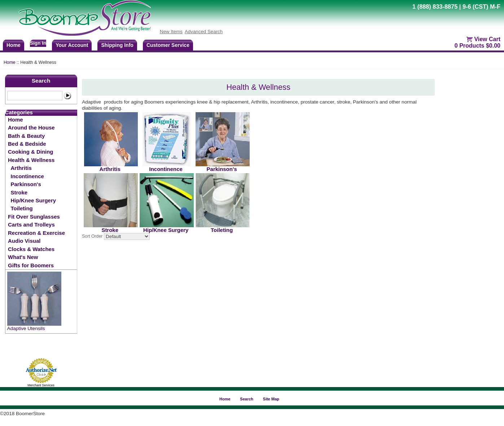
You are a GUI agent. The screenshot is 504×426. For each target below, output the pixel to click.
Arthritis (21, 168)
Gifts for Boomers (31, 265)
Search (41, 81)
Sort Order (92, 237)
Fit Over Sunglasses (34, 217)
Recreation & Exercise (36, 233)
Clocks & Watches (31, 249)
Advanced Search (204, 32)
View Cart (487, 39)
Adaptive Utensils (26, 328)
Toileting (22, 208)
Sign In (38, 43)
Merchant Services (41, 385)
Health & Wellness (31, 160)
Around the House (31, 128)
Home (10, 62)
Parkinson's (26, 184)
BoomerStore (85, 18)
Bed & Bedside (27, 144)
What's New (23, 257)
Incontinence (27, 176)
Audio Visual (24, 241)
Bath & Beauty (26, 136)
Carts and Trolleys (31, 225)
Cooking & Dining (30, 152)
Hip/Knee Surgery (33, 200)
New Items (171, 32)
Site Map (271, 399)
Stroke (19, 192)
